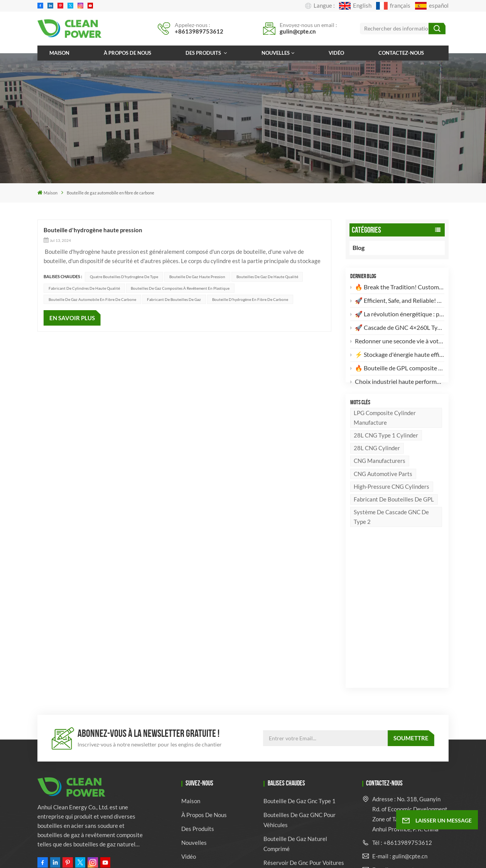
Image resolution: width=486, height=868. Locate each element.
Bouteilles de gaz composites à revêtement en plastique (180, 288)
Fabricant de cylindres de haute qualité (84, 288)
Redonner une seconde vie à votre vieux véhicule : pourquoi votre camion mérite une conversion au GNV (397, 342)
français (393, 6)
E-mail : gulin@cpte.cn (400, 717)
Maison (59, 53)
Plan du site (232, 854)
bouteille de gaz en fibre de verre (300, 743)
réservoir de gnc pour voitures (304, 724)
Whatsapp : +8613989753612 (397, 749)
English (355, 6)
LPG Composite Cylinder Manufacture (385, 434)
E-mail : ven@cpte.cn (398, 730)
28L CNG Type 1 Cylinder (386, 451)
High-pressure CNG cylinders (391, 502)
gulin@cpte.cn (298, 31)
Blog (366, 248)
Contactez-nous (401, 53)
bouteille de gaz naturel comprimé (295, 705)
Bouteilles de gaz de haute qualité (267, 277)
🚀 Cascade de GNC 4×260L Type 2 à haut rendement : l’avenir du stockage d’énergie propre (397, 329)
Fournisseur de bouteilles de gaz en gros (300, 814)
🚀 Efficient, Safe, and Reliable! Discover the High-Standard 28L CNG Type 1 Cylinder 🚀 (397, 302)
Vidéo (336, 53)
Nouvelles (276, 53)
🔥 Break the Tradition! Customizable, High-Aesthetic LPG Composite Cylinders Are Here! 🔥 (397, 288)
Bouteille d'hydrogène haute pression (93, 230)
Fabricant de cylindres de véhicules (297, 790)
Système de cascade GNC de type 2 (391, 533)
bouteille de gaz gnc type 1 (300, 662)
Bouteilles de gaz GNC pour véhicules (300, 681)
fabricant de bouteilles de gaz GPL (303, 767)
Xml (258, 854)
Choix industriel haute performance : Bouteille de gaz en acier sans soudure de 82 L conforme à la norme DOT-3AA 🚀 (397, 383)
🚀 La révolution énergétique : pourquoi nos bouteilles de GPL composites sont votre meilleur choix (397, 315)
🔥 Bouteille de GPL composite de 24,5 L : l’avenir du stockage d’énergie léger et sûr (397, 369)
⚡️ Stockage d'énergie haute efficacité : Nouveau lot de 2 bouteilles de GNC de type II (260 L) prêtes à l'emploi (397, 356)
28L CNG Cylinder (377, 464)
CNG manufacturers (380, 477)
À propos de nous (127, 53)
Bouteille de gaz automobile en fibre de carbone (92, 299)
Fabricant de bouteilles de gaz (174, 299)
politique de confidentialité (305, 854)
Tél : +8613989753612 (402, 703)
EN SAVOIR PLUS (72, 318)
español (432, 6)
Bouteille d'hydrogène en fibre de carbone (250, 299)
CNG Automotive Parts (383, 490)
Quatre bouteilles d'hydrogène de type (124, 277)
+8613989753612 (199, 31)
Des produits (204, 53)
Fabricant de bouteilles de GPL (394, 515)
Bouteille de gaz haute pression (197, 277)
